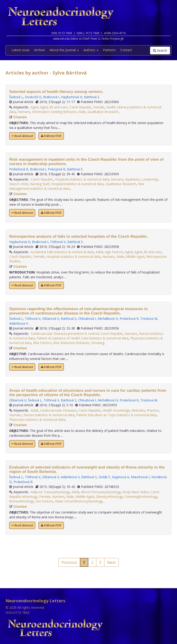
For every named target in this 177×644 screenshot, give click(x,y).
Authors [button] (91, 50)
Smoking (98, 343)
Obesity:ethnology (109, 497)
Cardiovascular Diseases (58, 410)
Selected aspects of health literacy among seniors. (56, 92)
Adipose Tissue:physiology (50, 492)
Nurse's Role (19, 184)
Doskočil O (33, 97)
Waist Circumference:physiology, (79, 501)
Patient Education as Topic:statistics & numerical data (116, 415)
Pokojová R (57, 169)
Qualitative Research (121, 184)
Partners (109, 50)
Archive (40, 50)
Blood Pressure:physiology (101, 492)
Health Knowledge (116, 410)
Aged (34, 107)
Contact (126, 50)
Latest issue (21, 50)
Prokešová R (19, 169)
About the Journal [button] (64, 50)
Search (160, 50)
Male (82, 112)
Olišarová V (51, 319)
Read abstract (22, 136)
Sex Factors (44, 501)
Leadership (150, 179)
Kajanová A (121, 477)
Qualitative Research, (103, 112)
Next (111, 562)
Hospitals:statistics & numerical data (82, 179)
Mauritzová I (140, 477)
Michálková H (108, 319)
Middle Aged (135, 257)
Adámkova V (19, 323)
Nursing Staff (40, 184)
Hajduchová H (72, 97)
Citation (20, 117)
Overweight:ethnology (141, 497)
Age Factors (114, 252)
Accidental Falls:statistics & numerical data (62, 252)
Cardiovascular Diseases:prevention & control (65, 334)
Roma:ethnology (22, 501)
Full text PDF (51, 136)
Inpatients (133, 179)
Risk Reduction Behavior (71, 343)
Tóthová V (58, 242)
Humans (24, 112)
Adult (99, 252)
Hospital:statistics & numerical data (77, 184)
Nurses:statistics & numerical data (49, 415)
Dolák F (104, 477)
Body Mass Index (136, 492)
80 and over (58, 107)
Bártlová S (92, 97)
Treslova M (149, 319)
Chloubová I (87, 319)
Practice (153, 410)
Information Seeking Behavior (54, 112)
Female (99, 107)
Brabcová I (51, 97)
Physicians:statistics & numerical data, (38, 420)
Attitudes (138, 410)
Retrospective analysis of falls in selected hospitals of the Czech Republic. (79, 236)
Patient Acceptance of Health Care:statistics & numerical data (83, 338)
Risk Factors (42, 343)
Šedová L (16, 97)
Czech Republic (80, 107)
